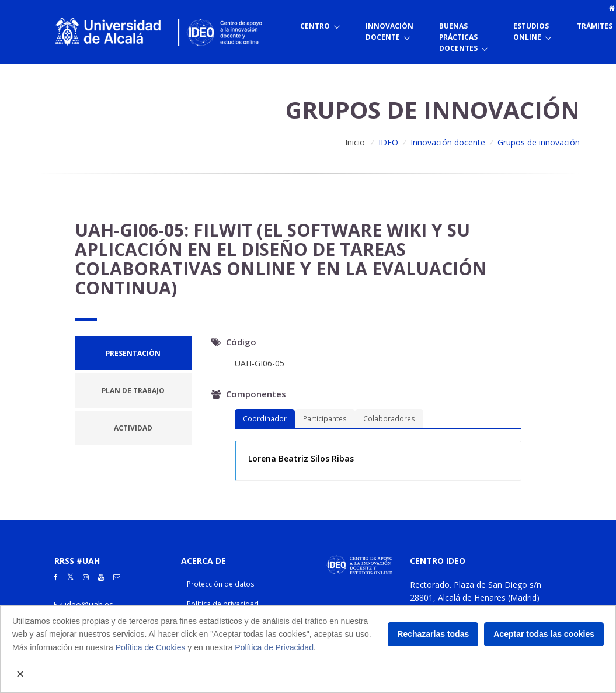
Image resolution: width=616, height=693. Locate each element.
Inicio (355, 142)
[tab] (133, 353)
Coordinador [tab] (265, 418)
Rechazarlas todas (433, 634)
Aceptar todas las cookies (544, 634)
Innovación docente (448, 142)
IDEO (388, 142)
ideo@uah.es (89, 604)
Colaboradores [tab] (389, 418)
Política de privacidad (223, 604)
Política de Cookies (151, 647)
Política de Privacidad (274, 647)
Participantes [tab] (325, 418)
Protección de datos (221, 584)
